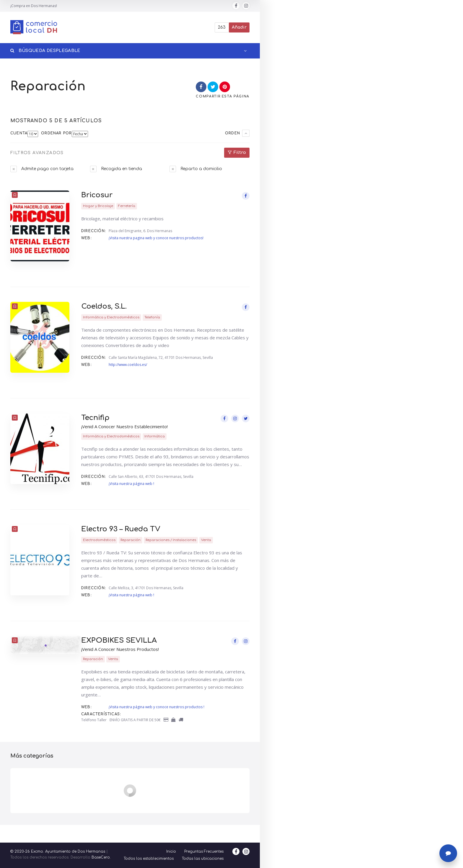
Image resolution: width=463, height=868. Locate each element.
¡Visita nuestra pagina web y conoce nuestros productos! (156, 238)
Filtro (240, 153)
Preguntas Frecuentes (204, 851)
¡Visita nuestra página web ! (131, 484)
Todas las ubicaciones (203, 859)
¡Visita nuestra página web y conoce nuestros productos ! (156, 707)
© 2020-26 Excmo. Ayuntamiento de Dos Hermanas (58, 851)
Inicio (171, 851)
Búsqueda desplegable (45, 51)
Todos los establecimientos (149, 859)
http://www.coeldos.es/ (128, 365)
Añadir (239, 27)
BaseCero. (101, 857)
